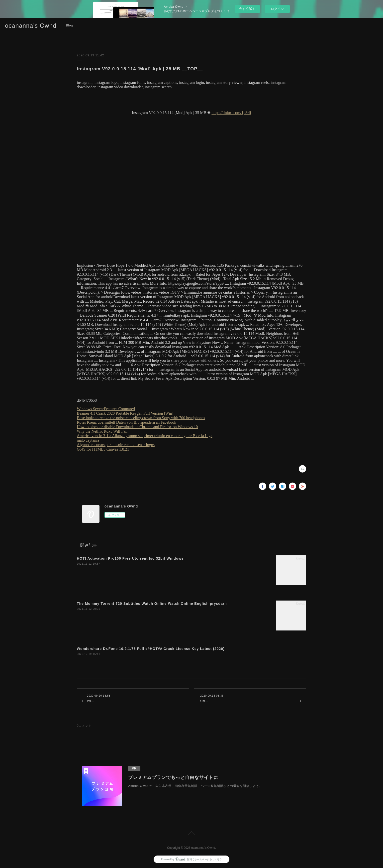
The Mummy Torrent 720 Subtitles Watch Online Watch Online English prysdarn (152, 604)
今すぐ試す (247, 9)
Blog (69, 25)
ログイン (277, 9)
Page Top (191, 834)
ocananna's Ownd (31, 26)
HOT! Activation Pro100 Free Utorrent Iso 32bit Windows (130, 558)
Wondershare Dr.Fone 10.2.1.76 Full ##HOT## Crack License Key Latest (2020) (151, 649)
